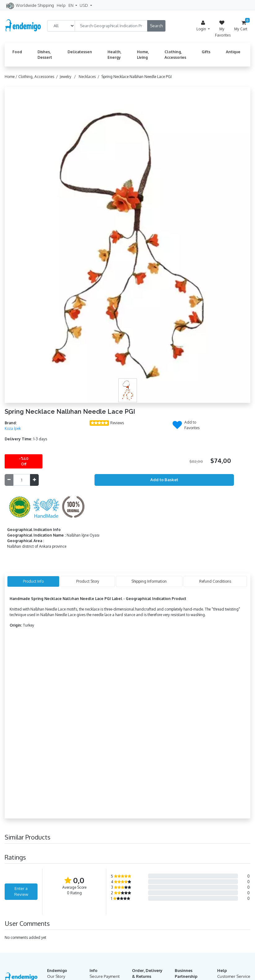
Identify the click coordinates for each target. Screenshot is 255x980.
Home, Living (143, 55)
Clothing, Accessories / (39, 77)
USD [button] (84, 5)
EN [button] (71, 5)
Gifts (206, 52)
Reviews (117, 423)
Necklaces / (90, 77)
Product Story (88, 581)
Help (61, 5)
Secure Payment (105, 976)
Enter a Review (21, 891)
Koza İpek (13, 428)
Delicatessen (80, 52)
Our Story (56, 976)
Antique (233, 52)
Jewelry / (69, 77)
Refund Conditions (215, 581)
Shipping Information (149, 581)
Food (17, 52)
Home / (11, 77)
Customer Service (234, 976)
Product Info (33, 581)
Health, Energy (114, 55)
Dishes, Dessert (45, 55)
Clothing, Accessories (175, 55)
